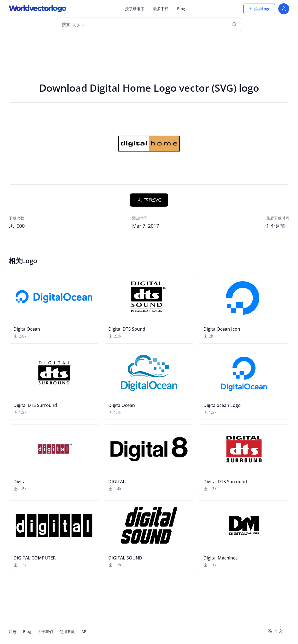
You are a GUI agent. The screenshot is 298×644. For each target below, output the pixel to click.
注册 (13, 632)
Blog (181, 9)
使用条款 (67, 632)
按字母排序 (135, 9)
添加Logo (259, 9)
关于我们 (45, 632)
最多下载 (161, 9)
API (84, 632)
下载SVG (149, 200)
